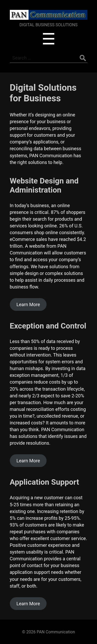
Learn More (28, 304)
